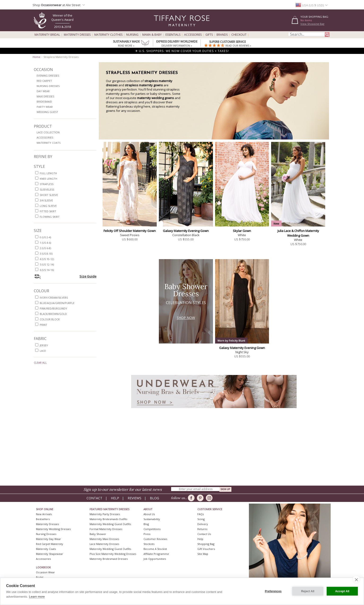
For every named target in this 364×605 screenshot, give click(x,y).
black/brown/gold (53, 314)
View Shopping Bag (312, 24)
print (43, 325)
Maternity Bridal (47, 35)
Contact (94, 498)
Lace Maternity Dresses (104, 544)
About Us (149, 514)
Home (37, 57)
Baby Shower (98, 534)
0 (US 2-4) (45, 237)
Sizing (201, 519)
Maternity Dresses (77, 35)
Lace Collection (48, 132)
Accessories (193, 35)
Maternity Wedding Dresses (53, 529)
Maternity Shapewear (50, 554)
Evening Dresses (48, 76)
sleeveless (47, 189)
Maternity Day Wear (48, 539)
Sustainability (152, 519)
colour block (50, 319)
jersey (44, 345)
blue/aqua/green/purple (57, 303)
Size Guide (88, 276)
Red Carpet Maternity (50, 544)
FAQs (201, 514)
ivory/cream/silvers (54, 298)
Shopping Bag (206, 544)
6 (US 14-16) (47, 270)
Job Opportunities (155, 559)
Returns (202, 529)
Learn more (37, 597)
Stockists (149, 544)
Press (147, 534)
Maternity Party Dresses (105, 514)
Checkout (239, 35)
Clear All (40, 363)
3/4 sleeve (46, 200)
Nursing (132, 35)
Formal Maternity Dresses (106, 529)
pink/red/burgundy (53, 308)
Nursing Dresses (48, 86)
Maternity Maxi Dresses (104, 539)
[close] (356, 579)
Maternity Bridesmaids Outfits (108, 519)
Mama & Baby (152, 35)
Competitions (152, 529)
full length (48, 173)
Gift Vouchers (206, 549)
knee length (48, 179)
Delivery (203, 524)
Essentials (173, 35)
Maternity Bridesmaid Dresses (109, 559)
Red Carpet (44, 81)
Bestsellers (43, 519)
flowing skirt (50, 217)
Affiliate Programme (156, 554)
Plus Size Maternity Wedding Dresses (113, 554)
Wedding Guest (47, 112)
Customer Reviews (155, 539)
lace (43, 351)
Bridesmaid (44, 102)
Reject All (308, 591)
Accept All (342, 591)
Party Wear (45, 107)
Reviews (134, 498)
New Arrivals (44, 514)
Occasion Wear (45, 572)
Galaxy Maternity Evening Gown (186, 231)
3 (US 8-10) (46, 254)
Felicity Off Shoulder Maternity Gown (130, 231)
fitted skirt (48, 211)
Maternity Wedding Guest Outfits (110, 524)
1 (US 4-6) (45, 243)
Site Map (203, 554)
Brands (222, 35)
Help (115, 498)
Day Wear (43, 91)
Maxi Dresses (45, 96)
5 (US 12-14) (47, 264)
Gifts (209, 35)
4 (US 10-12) (47, 259)
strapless (47, 184)
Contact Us (204, 534)
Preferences (273, 591)
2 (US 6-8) (45, 248)
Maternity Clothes (108, 35)
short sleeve (49, 195)
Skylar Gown (242, 231)
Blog (154, 498)
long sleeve (48, 206)
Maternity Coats (49, 143)
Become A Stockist (155, 549)
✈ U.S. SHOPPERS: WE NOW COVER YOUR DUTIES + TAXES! (182, 51)
